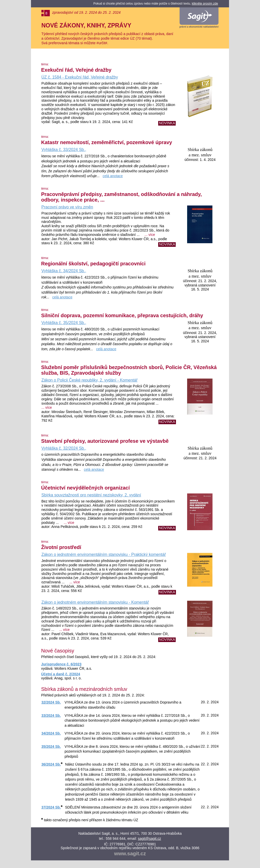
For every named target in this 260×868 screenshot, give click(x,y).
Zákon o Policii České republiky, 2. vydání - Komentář (90, 380)
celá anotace (113, 176)
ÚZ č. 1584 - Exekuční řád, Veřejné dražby (80, 77)
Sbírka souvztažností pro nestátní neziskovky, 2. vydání (91, 495)
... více (150, 235)
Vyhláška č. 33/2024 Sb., (64, 150)
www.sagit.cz (130, 854)
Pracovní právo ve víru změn (67, 207)
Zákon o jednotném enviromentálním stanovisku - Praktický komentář (104, 554)
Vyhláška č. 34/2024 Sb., (64, 271)
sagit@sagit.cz (149, 839)
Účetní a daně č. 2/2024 (61, 674)
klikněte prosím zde (205, 4)
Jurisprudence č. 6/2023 (61, 664)
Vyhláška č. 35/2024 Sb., (64, 323)
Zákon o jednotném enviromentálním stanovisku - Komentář (95, 602)
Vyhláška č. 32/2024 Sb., (64, 448)
